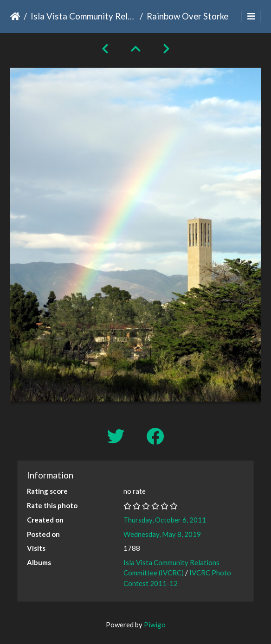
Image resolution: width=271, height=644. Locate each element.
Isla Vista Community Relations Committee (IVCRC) (83, 16)
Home (15, 16)
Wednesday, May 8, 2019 (162, 534)
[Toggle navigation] (251, 16)
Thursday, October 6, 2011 (165, 520)
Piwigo (155, 625)
